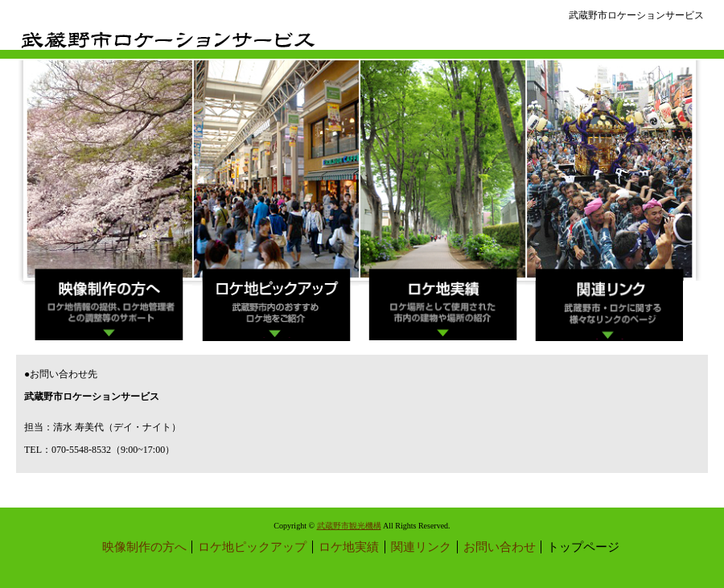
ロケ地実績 (349, 547)
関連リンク (421, 547)
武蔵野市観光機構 (349, 526)
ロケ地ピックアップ (252, 547)
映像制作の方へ (144, 547)
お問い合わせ (500, 547)
